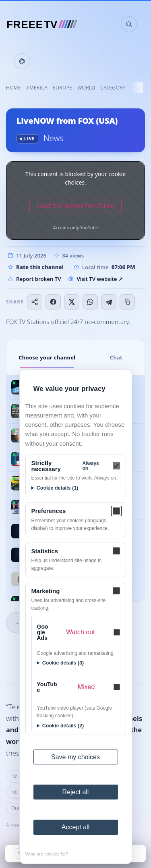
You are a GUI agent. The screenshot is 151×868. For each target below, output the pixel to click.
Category (113, 88)
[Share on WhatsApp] (90, 302)
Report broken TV (34, 279)
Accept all (75, 827)
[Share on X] (72, 302)
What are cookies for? (47, 854)
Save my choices (75, 757)
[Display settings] (22, 61)
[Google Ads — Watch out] (117, 632)
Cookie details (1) (58, 488)
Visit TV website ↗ (95, 279)
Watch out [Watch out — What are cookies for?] (80, 632)
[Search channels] (129, 24)
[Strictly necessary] (116, 466)
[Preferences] (116, 511)
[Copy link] (127, 302)
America (37, 88)
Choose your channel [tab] (47, 357)
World (86, 88)
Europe (62, 88)
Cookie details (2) (63, 726)
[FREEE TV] (45, 24)
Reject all (76, 792)
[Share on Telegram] (109, 302)
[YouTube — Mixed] (117, 687)
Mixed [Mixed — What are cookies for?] (86, 687)
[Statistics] (116, 551)
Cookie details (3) (63, 663)
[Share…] (35, 302)
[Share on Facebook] (53, 302)
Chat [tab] (116, 357)
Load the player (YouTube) (75, 206)
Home (13, 88)
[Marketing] (116, 591)
